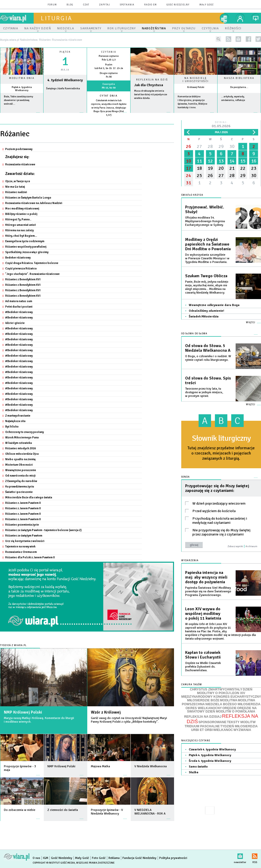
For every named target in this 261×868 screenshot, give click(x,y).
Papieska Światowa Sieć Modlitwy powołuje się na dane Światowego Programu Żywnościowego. (208, 591)
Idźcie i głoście (15, 323)
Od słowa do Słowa (194, 334)
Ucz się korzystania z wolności (25, 541)
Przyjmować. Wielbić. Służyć (205, 209)
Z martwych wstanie (18, 416)
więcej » (22, 115)
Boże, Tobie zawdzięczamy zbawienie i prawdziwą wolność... (19, 100)
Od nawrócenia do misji (20, 476)
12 (210, 161)
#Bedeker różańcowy (19, 312)
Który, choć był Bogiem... (21, 236)
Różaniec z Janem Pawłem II (23, 503)
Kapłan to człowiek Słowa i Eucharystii (203, 655)
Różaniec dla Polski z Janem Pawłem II (30, 557)
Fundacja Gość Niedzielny (139, 858)
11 (199, 161)
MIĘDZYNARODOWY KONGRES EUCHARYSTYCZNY (221, 697)
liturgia (57, 18)
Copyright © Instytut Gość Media (54, 863)
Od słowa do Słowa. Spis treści (208, 381)
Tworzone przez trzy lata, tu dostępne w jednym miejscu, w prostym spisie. (204, 392)
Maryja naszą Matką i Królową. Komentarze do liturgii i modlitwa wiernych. (39, 720)
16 (254, 161)
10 (189, 161)
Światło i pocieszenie (19, 492)
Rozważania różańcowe (20, 164)
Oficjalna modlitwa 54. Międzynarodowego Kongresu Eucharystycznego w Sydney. (205, 221)
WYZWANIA (242, 730)
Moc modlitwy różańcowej (22, 208)
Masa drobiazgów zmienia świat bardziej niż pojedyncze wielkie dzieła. (151, 94)
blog (70, 5)
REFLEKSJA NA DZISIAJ (203, 717)
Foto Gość (99, 858)
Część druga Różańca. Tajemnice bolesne (32, 263)
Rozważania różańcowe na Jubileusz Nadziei (34, 203)
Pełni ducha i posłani (19, 307)
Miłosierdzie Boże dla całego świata (29, 497)
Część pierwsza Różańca (21, 268)
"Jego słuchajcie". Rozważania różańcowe (32, 274)
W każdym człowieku (19, 443)
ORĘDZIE (230, 708)
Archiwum (251, 546)
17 (189, 168)
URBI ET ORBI (202, 730)
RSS (255, 855)
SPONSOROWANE (212, 722)
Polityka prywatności (173, 858)
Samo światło (198, 767)
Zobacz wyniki (235, 546)
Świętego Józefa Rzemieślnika (63, 89)
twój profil (240, 18)
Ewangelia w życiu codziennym (25, 241)
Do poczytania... (239, 87)
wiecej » (65, 115)
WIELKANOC (223, 730)
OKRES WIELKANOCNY (204, 708)
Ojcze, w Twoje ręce (18, 181)
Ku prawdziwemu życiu (20, 486)
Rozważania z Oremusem (21, 552)
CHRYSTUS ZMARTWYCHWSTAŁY (216, 689)
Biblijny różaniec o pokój (21, 214)
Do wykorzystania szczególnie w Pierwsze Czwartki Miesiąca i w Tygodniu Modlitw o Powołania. (207, 258)
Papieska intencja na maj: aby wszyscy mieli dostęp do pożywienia (206, 577)
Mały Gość (206, 5)
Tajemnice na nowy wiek (20, 546)
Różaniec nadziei (16, 192)
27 (199, 146)
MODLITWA (229, 700)
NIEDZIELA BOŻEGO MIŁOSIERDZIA (233, 704)
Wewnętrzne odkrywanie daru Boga (214, 305)
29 (221, 146)
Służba (194, 772)
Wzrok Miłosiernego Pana (22, 437)
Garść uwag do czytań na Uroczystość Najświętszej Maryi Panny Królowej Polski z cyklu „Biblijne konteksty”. (129, 720)
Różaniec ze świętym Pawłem (24, 535)
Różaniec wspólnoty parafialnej (26, 247)
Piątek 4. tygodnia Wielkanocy (22, 89)
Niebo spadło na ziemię (20, 459)
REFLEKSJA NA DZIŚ (222, 719)
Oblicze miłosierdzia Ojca (22, 454)
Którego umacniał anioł (20, 225)
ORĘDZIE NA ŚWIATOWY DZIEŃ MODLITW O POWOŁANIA (222, 710)
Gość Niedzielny (178, 5)
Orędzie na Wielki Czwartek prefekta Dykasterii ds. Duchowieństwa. (203, 667)
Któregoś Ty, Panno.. (18, 219)
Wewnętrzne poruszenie (21, 470)
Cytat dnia (109, 96)
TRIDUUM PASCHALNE (202, 726)
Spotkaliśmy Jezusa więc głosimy (27, 252)
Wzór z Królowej (106, 712)
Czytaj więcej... (152, 115)
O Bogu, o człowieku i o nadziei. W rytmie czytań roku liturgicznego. (208, 358)
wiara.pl (17, 18)
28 (210, 146)
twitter (258, 39)
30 (232, 146)
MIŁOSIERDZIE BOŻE (203, 700)
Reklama (114, 858)
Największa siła (15, 421)
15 (243, 161)
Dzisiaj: (221, 125)
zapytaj (105, 5)
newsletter (238, 39)
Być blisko (12, 426)
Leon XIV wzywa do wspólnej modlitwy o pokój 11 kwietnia (203, 614)
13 (221, 161)
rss (229, 39)
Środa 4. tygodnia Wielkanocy (210, 761)
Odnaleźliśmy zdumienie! (206, 311)
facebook (248, 39)
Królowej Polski (196, 87)
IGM (46, 858)
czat (86, 5)
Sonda (186, 477)
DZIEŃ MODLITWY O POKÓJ (225, 691)
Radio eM (150, 5)
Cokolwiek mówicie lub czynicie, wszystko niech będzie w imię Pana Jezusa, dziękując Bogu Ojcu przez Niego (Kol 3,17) (109, 108)
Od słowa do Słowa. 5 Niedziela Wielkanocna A (208, 348)
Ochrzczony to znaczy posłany (24, 432)
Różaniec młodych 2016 (20, 448)
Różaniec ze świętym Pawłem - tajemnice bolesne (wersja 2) (43, 530)
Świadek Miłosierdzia (204, 317)
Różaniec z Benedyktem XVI (23, 279)
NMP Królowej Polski (23, 712)
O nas (36, 858)
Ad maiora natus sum (19, 301)
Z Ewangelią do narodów (21, 481)
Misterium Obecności (19, 465)
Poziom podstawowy (19, 149)
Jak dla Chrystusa (149, 85)
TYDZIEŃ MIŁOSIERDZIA (239, 726)
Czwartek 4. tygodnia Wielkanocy (212, 750)
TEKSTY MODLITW (241, 722)
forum (52, 5)
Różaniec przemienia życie (22, 525)
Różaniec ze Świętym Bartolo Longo (28, 198)
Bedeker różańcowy (18, 257)
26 (189, 146)
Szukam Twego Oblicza (206, 276)
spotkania (127, 5)
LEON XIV (238, 693)
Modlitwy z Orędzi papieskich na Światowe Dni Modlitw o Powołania (208, 244)
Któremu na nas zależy (19, 230)
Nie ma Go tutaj (15, 187)
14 (232, 161)
